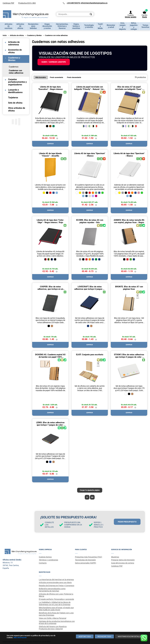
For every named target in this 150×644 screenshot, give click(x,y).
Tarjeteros (13, 98)
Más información (20, 638)
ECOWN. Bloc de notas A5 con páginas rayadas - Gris (90, 221)
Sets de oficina (15, 103)
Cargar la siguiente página (90, 490)
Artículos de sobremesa (14, 43)
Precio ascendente (56, 77)
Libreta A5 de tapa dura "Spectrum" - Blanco (90, 155)
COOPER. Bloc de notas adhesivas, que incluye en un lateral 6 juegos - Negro (50, 289)
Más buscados (41, 77)
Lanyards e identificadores (15, 91)
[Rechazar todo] (104, 636)
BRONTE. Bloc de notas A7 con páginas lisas (129, 288)
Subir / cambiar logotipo (54, 62)
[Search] (91, 14)
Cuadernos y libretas (14, 59)
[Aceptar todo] (85, 636)
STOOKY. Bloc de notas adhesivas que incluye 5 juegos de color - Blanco (129, 357)
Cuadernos (14, 67)
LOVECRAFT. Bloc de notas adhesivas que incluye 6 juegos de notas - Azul (90, 289)
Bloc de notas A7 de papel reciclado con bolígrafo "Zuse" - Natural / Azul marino (129, 89)
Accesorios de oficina (15, 51)
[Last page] (92, 497)
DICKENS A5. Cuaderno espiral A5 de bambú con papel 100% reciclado (50, 357)
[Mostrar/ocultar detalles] (130, 636)
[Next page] (87, 497)
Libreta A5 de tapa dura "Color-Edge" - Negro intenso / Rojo (50, 221)
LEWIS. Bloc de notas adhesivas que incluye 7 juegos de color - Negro (50, 425)
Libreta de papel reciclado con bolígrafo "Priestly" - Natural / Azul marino (90, 89)
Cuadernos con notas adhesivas (16, 72)
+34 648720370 (73, 3)
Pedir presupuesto (127, 522)
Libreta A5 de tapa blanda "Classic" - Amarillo (50, 155)
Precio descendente (74, 77)
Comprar (50, 144)
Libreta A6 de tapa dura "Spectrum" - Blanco (129, 155)
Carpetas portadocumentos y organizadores (17, 82)
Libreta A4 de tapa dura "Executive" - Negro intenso (50, 88)
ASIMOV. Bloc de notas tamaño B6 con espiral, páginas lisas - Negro (129, 221)
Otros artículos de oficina (17, 109)
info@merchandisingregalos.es (94, 3)
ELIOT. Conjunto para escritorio (90, 355)
